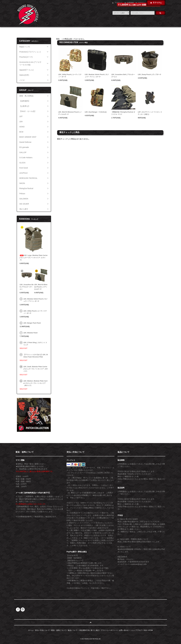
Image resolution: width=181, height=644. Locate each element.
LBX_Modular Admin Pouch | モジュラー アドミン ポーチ (97, 76)
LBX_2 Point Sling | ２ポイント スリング (35, 344)
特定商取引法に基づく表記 (89, 630)
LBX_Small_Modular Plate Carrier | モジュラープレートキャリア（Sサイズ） (36, 369)
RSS (145, 630)
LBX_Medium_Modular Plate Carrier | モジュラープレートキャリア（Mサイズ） (35, 383)
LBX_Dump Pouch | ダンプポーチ (149, 75)
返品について (73, 630)
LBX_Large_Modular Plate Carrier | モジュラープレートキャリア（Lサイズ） (34, 258)
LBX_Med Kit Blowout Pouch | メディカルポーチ (70, 113)
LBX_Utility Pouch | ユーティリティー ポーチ (70, 76)
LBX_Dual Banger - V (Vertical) (96, 112)
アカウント (119, 3)
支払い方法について (42, 630)
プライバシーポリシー (109, 630)
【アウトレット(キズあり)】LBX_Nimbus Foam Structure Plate (36, 356)
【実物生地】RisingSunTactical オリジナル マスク (123, 113)
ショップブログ (136, 630)
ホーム (31, 630)
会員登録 (130, 3)
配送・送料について (59, 630)
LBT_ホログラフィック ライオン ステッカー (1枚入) (150, 113)
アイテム (155, 3)
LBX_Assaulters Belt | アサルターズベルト (123, 76)
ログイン (141, 3)
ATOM (150, 630)
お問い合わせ (124, 630)
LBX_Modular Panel (31, 333)
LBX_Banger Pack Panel (32, 323)
